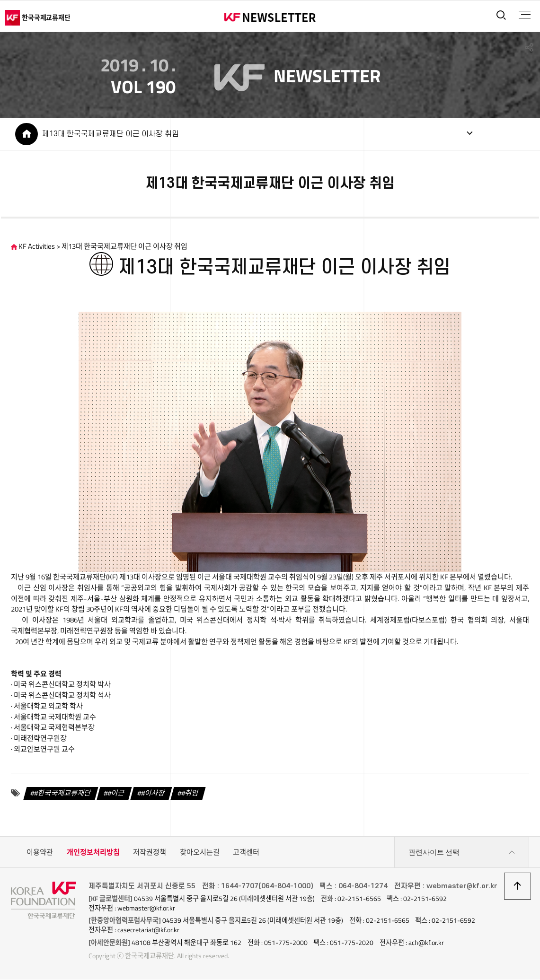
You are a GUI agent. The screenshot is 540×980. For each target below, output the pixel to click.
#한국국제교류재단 (63, 794)
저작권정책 (150, 853)
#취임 (190, 794)
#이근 (116, 794)
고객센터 (246, 853)
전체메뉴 (524, 15)
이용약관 (40, 853)
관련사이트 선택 (462, 853)
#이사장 (153, 794)
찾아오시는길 (200, 853)
